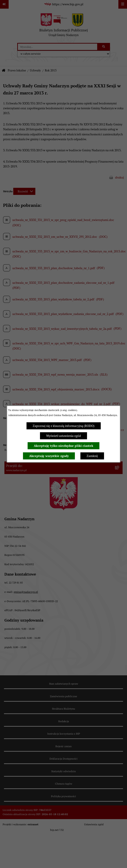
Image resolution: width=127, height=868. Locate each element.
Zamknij (92, 456)
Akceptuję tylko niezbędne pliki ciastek (64, 446)
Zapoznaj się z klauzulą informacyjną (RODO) (64, 426)
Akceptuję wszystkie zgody (49, 456)
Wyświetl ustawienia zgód (64, 436)
